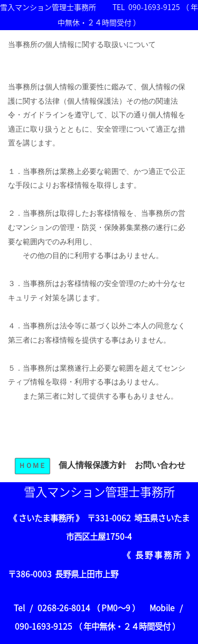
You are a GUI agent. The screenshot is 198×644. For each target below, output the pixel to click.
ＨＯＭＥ (32, 466)
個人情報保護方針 (92, 465)
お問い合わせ (160, 465)
